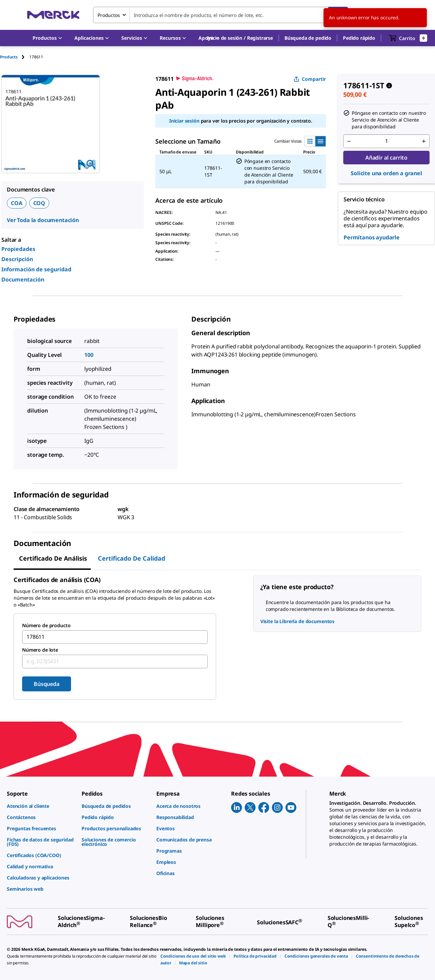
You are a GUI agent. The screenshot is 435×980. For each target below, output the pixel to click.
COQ (39, 203)
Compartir (310, 79)
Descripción (17, 259)
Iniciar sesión (184, 121)
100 (89, 355)
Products (9, 57)
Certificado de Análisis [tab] (53, 558)
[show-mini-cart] (408, 38)
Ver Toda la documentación (43, 220)
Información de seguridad (36, 269)
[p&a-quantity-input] (386, 141)
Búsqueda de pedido (308, 38)
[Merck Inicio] (53, 15)
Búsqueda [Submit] (47, 684)
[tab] (15, 57)
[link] (41, 806)
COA (17, 203)
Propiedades (18, 249)
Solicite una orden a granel (386, 173)
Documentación (23, 279)
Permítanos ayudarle (372, 237)
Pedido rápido (359, 38)
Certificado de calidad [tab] (132, 558)
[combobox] (221, 15)
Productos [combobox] (109, 15)
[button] (240, 38)
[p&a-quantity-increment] (424, 141)
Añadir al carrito (386, 158)
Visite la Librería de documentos (298, 621)
